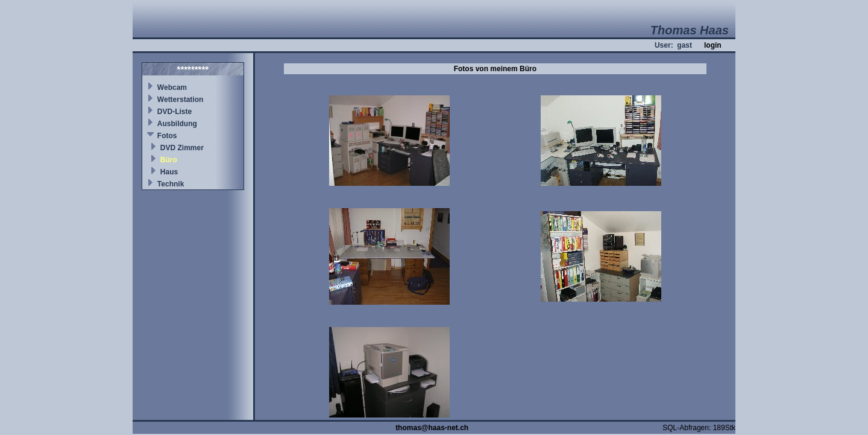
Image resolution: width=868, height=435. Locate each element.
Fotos (167, 136)
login (713, 45)
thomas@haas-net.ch (432, 428)
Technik (171, 184)
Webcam (172, 87)
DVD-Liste (175, 112)
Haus (169, 172)
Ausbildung (177, 124)
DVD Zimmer (182, 148)
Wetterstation (180, 100)
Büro (169, 160)
